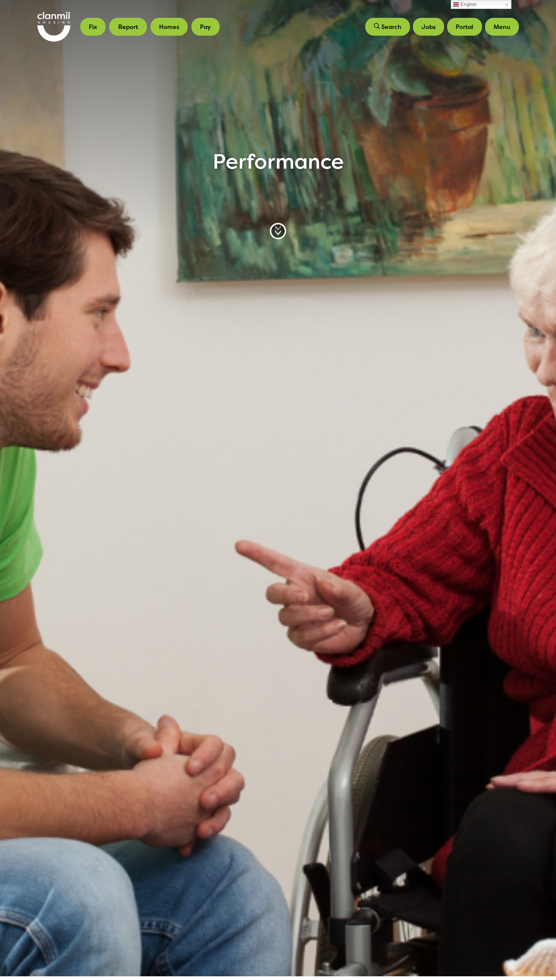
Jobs (429, 27)
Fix (93, 27)
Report (128, 27)
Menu (502, 27)
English (465, 4)
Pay (205, 27)
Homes (169, 27)
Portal (464, 27)
